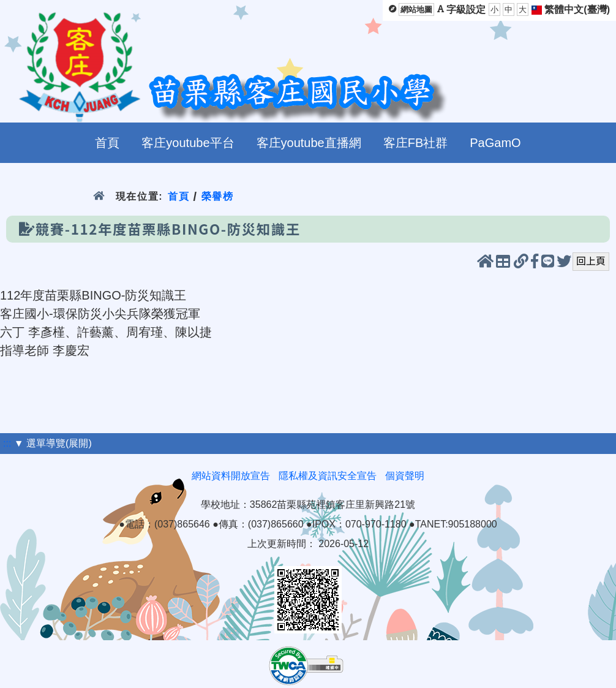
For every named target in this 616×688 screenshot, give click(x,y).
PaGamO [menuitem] (495, 143)
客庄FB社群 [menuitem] (416, 143)
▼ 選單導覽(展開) (53, 443)
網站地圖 (416, 9)
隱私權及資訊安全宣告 (328, 476)
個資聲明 (405, 476)
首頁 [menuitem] (107, 143)
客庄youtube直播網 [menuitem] (309, 143)
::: (7, 443)
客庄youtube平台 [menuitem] (188, 143)
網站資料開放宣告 (231, 476)
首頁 (178, 196)
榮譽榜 (218, 196)
